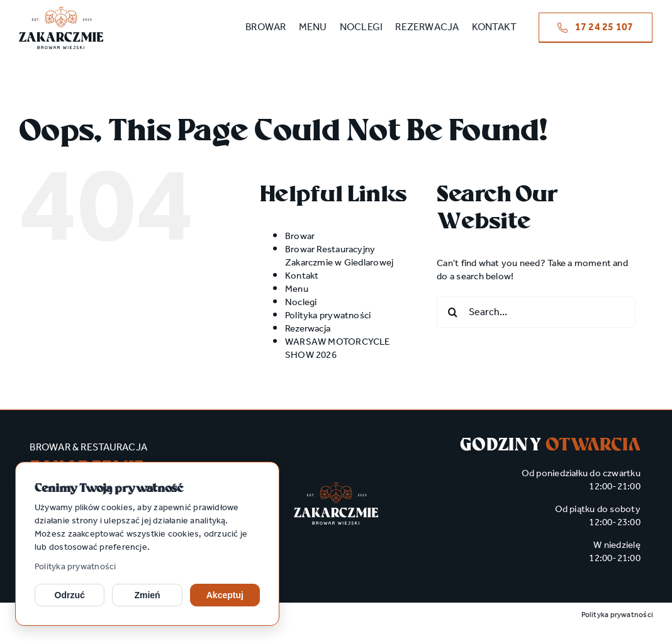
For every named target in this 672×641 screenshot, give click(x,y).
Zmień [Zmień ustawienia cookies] (147, 595)
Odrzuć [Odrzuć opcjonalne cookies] (70, 595)
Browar (300, 237)
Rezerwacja (308, 329)
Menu (297, 289)
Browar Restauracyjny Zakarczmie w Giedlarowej (339, 256)
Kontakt (302, 276)
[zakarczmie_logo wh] (336, 487)
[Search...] (536, 312)
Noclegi (301, 303)
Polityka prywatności (76, 567)
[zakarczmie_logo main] (61, 11)
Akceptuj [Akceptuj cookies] (225, 595)
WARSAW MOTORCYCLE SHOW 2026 (338, 349)
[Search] (452, 312)
